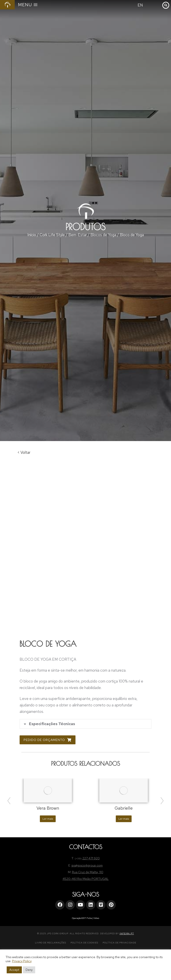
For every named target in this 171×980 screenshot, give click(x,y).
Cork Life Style (52, 235)
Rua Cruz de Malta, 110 (88, 872)
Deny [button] (29, 970)
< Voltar (24, 452)
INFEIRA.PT (127, 934)
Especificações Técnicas (52, 724)
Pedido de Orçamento (48, 740)
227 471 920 (91, 858)
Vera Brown (48, 808)
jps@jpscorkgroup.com (87, 865)
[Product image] (48, 791)
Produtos (85, 227)
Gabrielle (124, 808)
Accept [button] (14, 970)
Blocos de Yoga (103, 235)
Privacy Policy (22, 961)
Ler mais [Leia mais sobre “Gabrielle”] (124, 819)
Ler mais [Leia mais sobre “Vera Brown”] (48, 819)
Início (32, 235)
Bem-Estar (78, 235)
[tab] (85, 724)
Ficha (89, 918)
